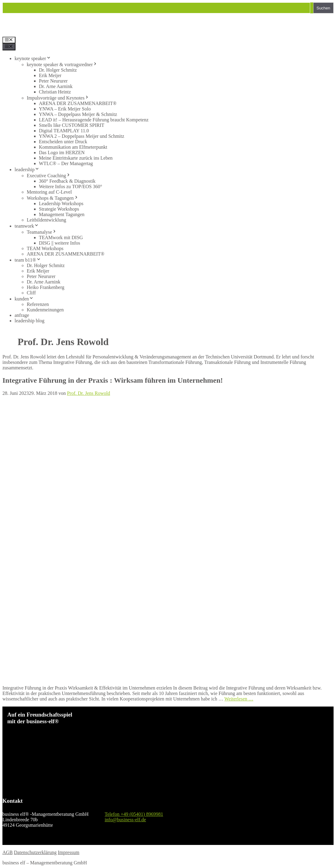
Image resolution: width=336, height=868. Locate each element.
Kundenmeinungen (45, 310)
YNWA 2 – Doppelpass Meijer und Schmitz (82, 136)
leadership (27, 170)
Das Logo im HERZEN (62, 153)
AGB (8, 852)
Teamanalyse (42, 232)
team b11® (28, 260)
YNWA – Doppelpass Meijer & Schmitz (78, 114)
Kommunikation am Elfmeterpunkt (73, 147)
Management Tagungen (62, 214)
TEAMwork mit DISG (61, 237)
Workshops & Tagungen (53, 198)
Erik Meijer (50, 75)
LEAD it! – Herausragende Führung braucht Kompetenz (94, 120)
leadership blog (29, 321)
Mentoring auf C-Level (49, 192)
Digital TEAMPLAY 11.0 (64, 131)
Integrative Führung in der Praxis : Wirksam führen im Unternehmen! (113, 380)
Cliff (31, 293)
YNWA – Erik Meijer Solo (65, 109)
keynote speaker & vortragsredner (62, 64)
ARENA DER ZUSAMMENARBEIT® (78, 103)
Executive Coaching (49, 176)
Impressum (69, 852)
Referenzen (38, 304)
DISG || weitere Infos (60, 243)
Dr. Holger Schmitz (58, 70)
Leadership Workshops (61, 203)
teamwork (27, 226)
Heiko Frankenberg (46, 287)
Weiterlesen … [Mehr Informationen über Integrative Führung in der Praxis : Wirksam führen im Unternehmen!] (239, 699)
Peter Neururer (53, 81)
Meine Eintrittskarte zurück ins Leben (76, 158)
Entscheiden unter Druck (63, 142)
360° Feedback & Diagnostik (67, 181)
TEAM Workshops (45, 248)
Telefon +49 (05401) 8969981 (134, 814)
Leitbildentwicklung (46, 220)
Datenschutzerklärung (35, 852)
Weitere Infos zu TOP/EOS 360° (70, 186)
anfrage (22, 315)
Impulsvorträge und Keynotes (58, 98)
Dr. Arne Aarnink (56, 86)
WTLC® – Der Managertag (66, 163)
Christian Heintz (55, 92)
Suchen (323, 8)
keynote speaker (33, 58)
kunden (24, 299)
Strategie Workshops (59, 209)
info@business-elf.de (125, 820)
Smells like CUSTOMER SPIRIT (72, 125)
